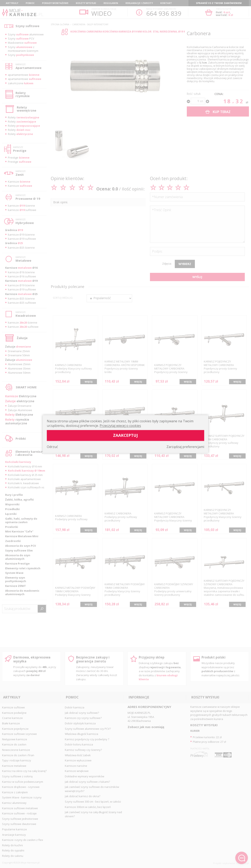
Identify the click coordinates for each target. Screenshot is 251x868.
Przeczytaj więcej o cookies (120, 426)
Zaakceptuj (125, 435)
